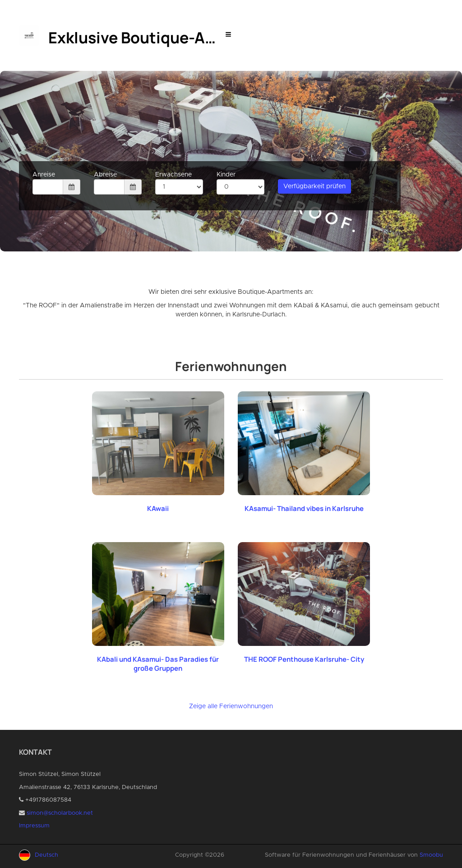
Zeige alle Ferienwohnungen (231, 706)
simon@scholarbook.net (60, 813)
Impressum (34, 826)
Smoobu (431, 855)
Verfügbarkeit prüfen (314, 186)
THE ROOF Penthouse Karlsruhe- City (304, 659)
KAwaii (158, 508)
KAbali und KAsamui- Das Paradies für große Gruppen (158, 664)
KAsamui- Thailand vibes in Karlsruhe (304, 508)
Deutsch (46, 855)
